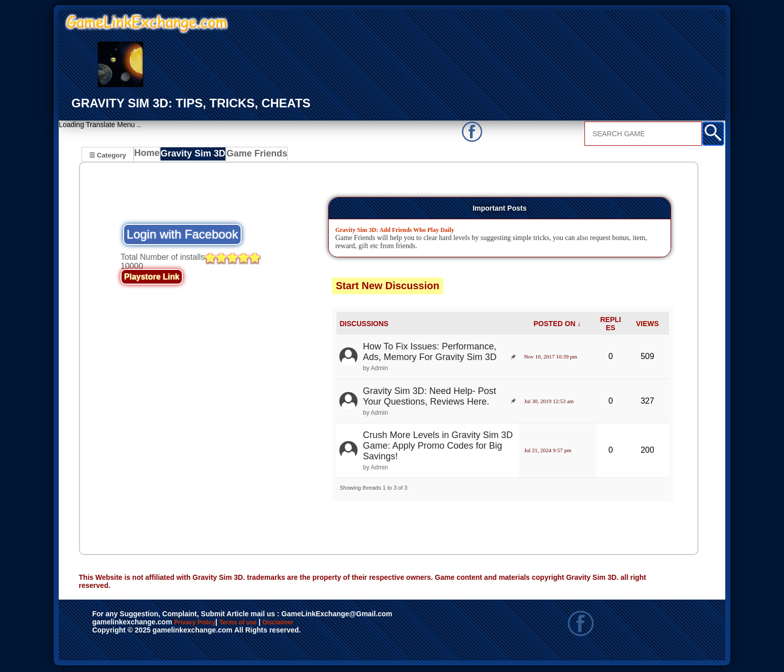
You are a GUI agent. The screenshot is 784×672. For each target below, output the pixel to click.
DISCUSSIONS (364, 325)
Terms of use (268, 624)
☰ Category (108, 155)
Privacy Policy (205, 624)
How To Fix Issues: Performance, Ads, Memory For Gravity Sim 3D (429, 353)
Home (149, 156)
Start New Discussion (388, 287)
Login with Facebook (182, 236)
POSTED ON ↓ (557, 325)
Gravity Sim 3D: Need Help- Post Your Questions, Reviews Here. (429, 398)
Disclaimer (325, 624)
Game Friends (256, 156)
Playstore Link (152, 278)
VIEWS (648, 325)
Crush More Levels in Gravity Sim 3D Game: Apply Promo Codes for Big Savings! (438, 447)
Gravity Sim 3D (195, 156)
